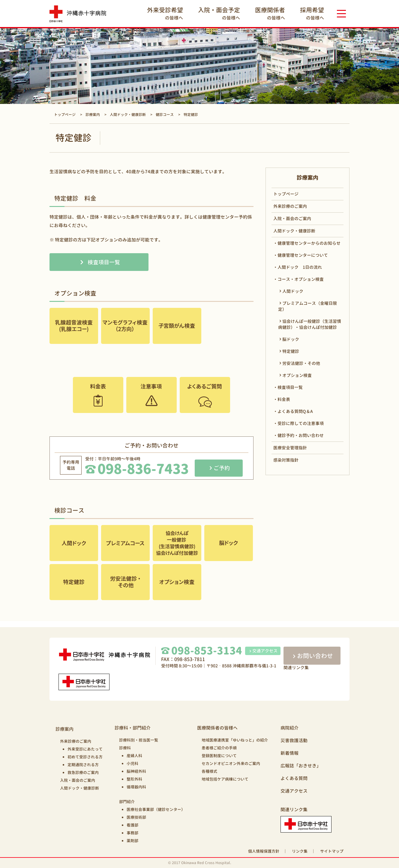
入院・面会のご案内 (292, 219)
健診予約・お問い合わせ (301, 435)
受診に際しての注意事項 (301, 423)
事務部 (132, 833)
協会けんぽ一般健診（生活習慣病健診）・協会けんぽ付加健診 (310, 324)
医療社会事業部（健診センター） (156, 809)
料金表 (284, 399)
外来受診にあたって (85, 749)
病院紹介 (289, 728)
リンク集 (300, 851)
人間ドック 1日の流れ (300, 267)
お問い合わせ (312, 656)
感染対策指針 (286, 460)
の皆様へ (165, 13)
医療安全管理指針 (290, 448)
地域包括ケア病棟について (225, 779)
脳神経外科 (136, 771)
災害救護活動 (294, 741)
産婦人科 (134, 756)
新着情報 (289, 753)
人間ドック (293, 291)
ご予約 (222, 468)
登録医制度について (219, 756)
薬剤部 (132, 841)
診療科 (125, 748)
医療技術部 (136, 817)
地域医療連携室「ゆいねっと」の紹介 (235, 740)
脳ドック (291, 339)
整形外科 (134, 779)
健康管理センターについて (303, 255)
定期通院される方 (83, 765)
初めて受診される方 (85, 757)
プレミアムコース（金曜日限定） (307, 306)
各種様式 (209, 771)
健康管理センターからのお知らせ (309, 243)
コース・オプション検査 (301, 279)
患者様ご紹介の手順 (219, 748)
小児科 (132, 763)
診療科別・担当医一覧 (139, 740)
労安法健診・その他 (301, 363)
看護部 (132, 825)
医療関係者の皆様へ (217, 728)
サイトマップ (332, 851)
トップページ (286, 194)
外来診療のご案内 (290, 206)
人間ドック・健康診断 (294, 231)
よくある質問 (294, 778)
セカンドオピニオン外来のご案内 (231, 763)
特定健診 (291, 351)
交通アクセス (263, 651)
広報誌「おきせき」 (301, 766)
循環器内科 (136, 787)
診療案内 (64, 729)
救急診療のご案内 (83, 772)
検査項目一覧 (104, 262)
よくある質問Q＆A (295, 411)
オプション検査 (297, 375)
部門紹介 (127, 802)
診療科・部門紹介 (133, 728)
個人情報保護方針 (264, 851)
